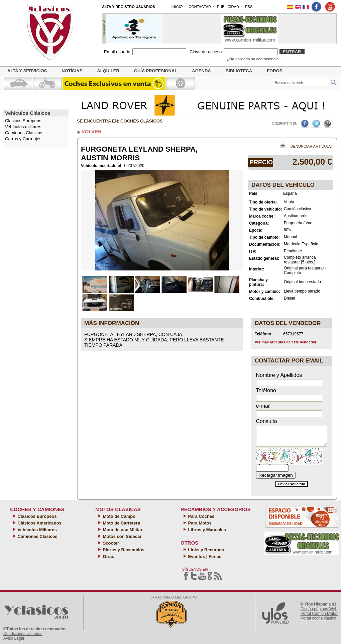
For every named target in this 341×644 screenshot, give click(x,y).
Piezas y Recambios (123, 550)
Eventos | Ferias (204, 556)
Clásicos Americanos (39, 523)
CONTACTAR (200, 7)
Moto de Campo (119, 516)
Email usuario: (118, 52)
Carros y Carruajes (23, 139)
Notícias (72, 71)
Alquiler (108, 71)
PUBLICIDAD (228, 7)
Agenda (201, 71)
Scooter (110, 543)
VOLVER (92, 131)
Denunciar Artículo (311, 146)
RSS (249, 7)
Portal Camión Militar (319, 614)
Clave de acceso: (206, 52)
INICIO (177, 7)
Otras (108, 556)
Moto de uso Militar (122, 530)
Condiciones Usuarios (23, 634)
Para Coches (201, 516)
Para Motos (199, 523)
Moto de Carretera (121, 523)
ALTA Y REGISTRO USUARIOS (129, 7)
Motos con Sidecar (122, 536)
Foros (274, 71)
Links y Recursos (205, 550)
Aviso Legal (14, 638)
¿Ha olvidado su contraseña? (252, 59)
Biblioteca (239, 71)
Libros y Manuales (206, 530)
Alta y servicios (27, 71)
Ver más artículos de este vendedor (286, 342)
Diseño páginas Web (319, 609)
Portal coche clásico (318, 618)
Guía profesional (156, 71)
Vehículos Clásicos (28, 113)
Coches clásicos (141, 121)
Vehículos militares (23, 127)
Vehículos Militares (37, 530)
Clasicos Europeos (37, 516)
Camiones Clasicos (24, 133)
